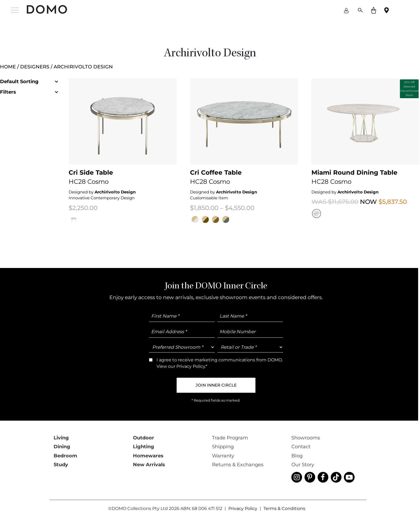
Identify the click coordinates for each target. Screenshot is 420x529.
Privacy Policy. (224, 291)
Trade (269, 274)
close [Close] (331, 31)
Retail (248, 274)
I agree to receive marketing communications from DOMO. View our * (261, 289)
